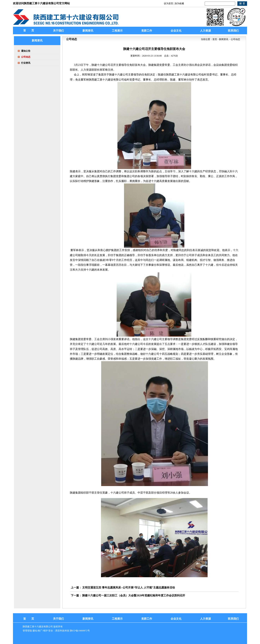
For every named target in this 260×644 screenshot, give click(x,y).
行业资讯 (26, 63)
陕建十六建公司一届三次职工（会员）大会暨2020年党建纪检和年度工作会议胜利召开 (134, 596)
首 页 (29, 30)
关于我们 (58, 619)
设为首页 (168, 3)
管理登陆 (27, 631)
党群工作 (147, 619)
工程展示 (117, 619)
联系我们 (233, 619)
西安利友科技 (62, 631)
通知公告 (26, 51)
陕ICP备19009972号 (80, 631)
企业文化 (176, 619)
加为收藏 (179, 3)
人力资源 (205, 619)
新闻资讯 (88, 619)
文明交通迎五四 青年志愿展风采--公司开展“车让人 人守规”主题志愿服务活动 (128, 588)
